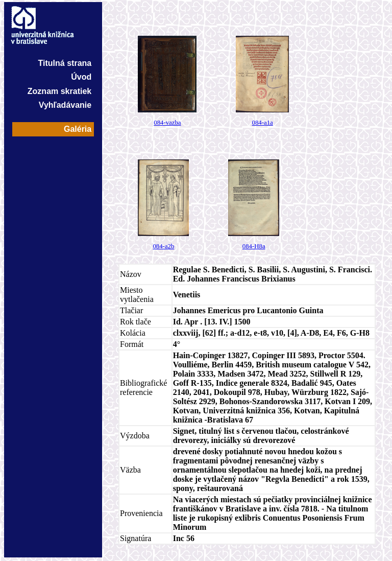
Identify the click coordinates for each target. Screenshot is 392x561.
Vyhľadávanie (65, 105)
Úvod (81, 77)
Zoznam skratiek (59, 91)
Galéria (78, 129)
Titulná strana (65, 63)
